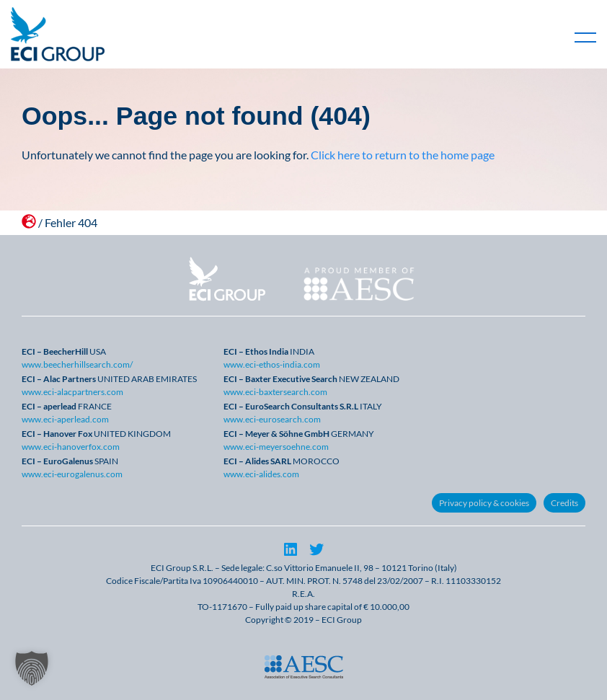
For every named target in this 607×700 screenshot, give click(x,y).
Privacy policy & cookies (484, 503)
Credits (564, 503)
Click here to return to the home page (403, 155)
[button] (32, 668)
